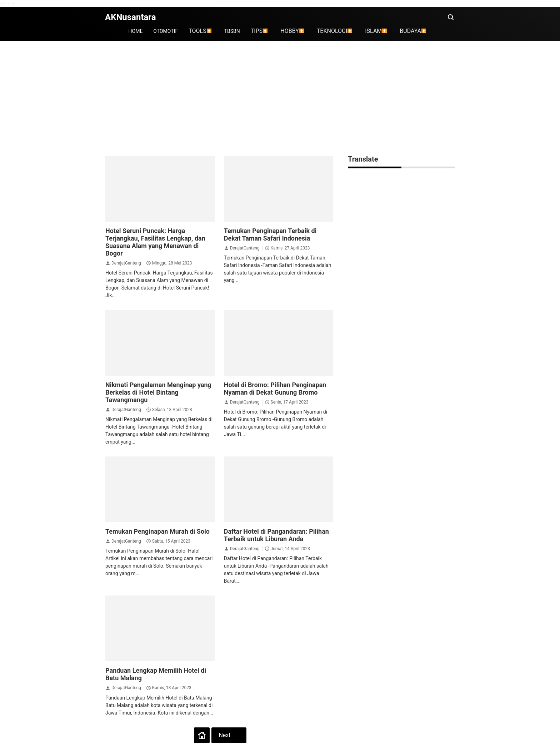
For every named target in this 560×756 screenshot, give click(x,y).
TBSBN (232, 31)
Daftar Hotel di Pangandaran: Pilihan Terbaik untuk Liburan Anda (276, 535)
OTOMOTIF (166, 31)
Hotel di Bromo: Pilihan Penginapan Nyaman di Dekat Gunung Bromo (275, 389)
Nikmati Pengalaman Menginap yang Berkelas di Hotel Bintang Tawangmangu (158, 392)
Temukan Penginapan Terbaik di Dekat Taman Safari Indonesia (270, 234)
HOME (136, 31)
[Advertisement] (280, 98)
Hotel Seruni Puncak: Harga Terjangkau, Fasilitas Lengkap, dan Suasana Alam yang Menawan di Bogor (155, 242)
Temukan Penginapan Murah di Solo (157, 531)
